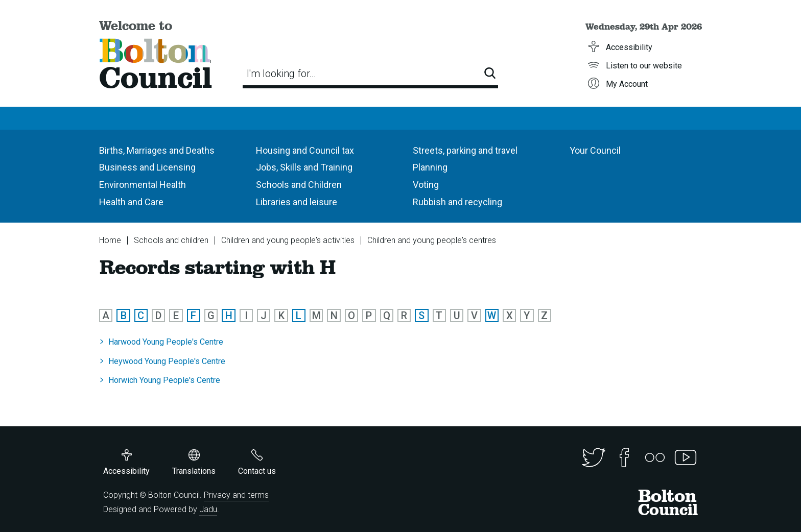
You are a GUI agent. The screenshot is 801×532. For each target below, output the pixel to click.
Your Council (595, 150)
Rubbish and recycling (457, 202)
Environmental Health (143, 185)
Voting (426, 185)
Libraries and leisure (297, 202)
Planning (430, 167)
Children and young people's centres (432, 240)
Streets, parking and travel (465, 150)
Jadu (208, 509)
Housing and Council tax (305, 150)
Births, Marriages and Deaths (157, 150)
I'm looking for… (281, 74)
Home (110, 240)
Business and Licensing (147, 167)
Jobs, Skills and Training (304, 167)
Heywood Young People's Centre (167, 361)
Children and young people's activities (288, 240)
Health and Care (131, 202)
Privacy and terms (236, 495)
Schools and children (171, 240)
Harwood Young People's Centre (166, 342)
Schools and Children (299, 185)
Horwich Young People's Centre (164, 380)
